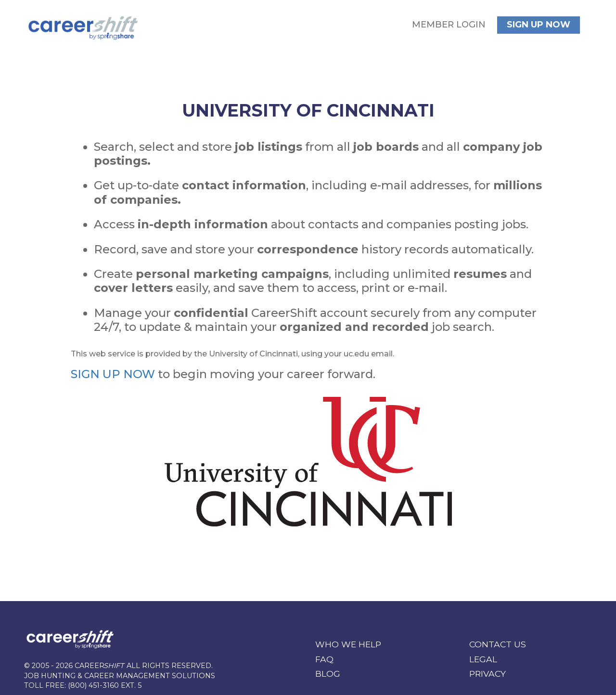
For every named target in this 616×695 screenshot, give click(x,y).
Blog (328, 674)
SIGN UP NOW (113, 374)
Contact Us (498, 644)
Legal (483, 659)
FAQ (324, 659)
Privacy (488, 674)
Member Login (449, 25)
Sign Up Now (539, 25)
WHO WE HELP (348, 644)
